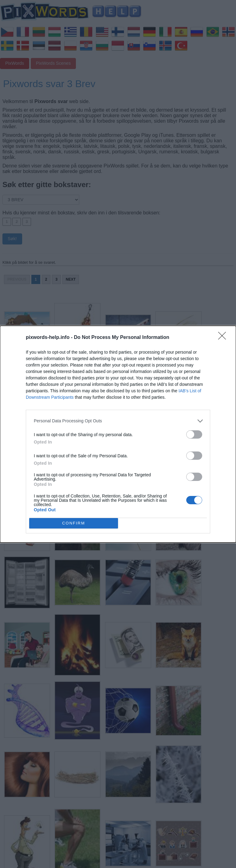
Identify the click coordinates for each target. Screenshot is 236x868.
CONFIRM (74, 523)
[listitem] (118, 421)
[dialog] (118, 434)
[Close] (224, 338)
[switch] (194, 434)
